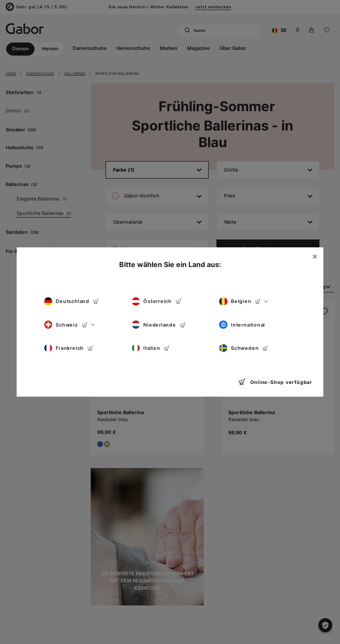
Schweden (244, 348)
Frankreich (69, 348)
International (242, 325)
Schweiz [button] (69, 325)
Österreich (157, 301)
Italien (151, 348)
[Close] (315, 257)
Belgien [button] (243, 301)
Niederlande (159, 325)
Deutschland (72, 301)
